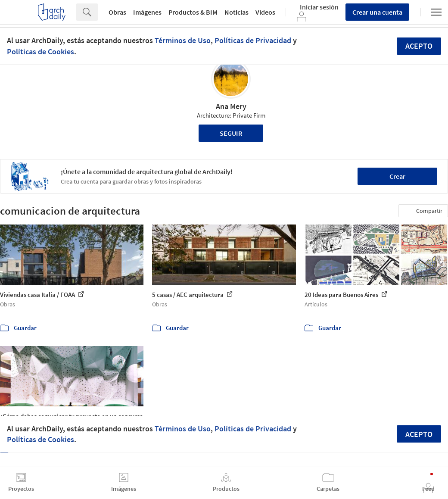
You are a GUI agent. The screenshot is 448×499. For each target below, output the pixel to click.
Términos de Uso (183, 40)
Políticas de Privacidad (253, 40)
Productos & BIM (193, 12)
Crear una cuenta (377, 12)
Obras (117, 12)
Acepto (419, 46)
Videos (265, 12)
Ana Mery (231, 106)
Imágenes (147, 12)
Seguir (231, 133)
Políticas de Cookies (40, 51)
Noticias (236, 12)
